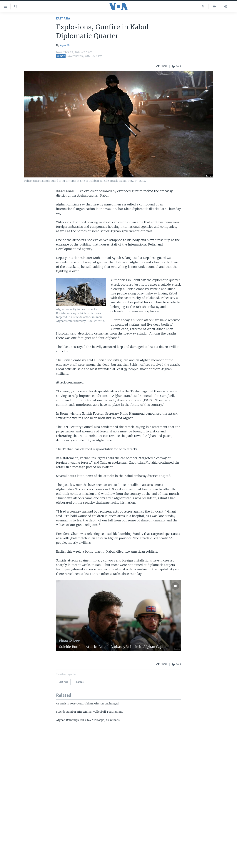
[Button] (162, 66)
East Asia (63, 19)
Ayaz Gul (66, 45)
